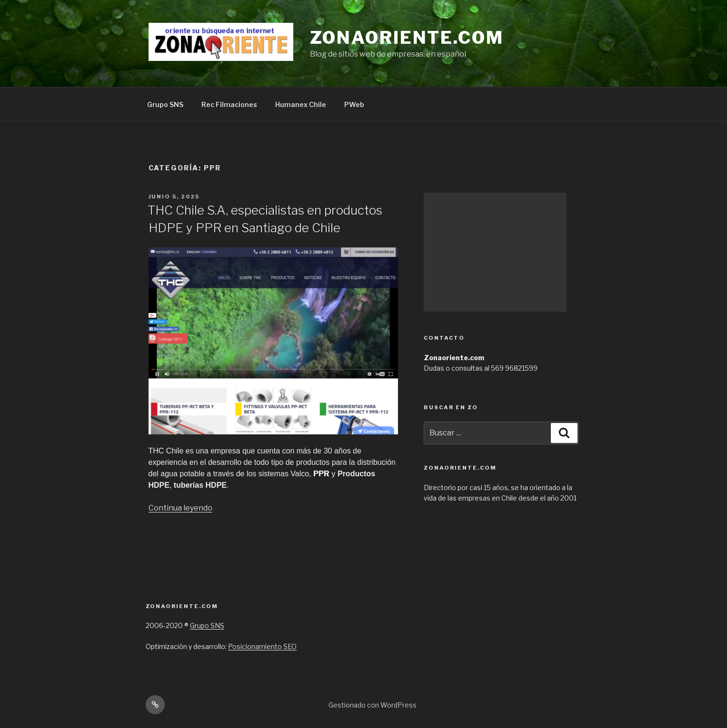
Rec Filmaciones (229, 104)
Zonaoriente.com (407, 38)
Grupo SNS (165, 104)
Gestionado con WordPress (373, 705)
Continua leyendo (180, 508)
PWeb (354, 104)
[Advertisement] (495, 252)
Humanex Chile (301, 104)
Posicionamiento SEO (262, 646)
